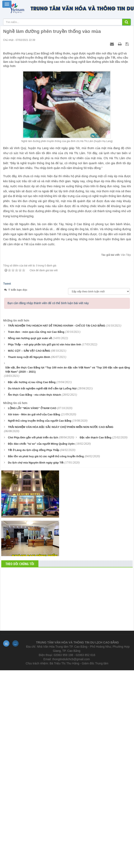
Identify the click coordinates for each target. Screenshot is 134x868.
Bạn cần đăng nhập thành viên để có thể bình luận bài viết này (48, 303)
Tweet (7, 284)
